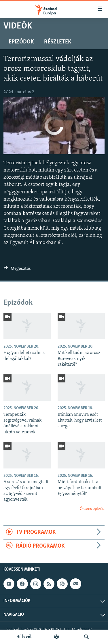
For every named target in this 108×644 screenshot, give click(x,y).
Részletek (58, 42)
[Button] (17, 270)
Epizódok (21, 42)
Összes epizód (92, 509)
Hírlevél (24, 637)
